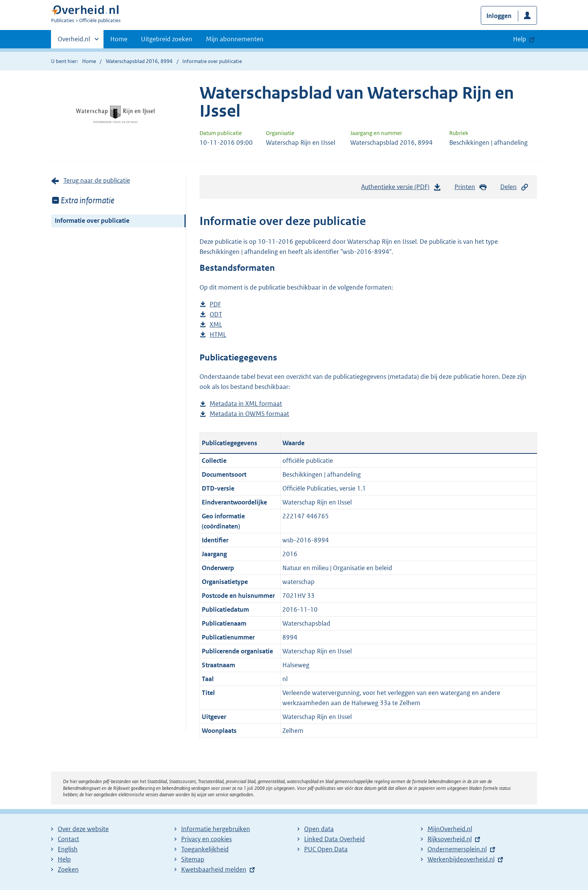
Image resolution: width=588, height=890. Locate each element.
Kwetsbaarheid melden (214, 869)
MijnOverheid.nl (450, 829)
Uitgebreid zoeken (167, 39)
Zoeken (68, 869)
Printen (471, 187)
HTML (218, 335)
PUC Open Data (326, 849)
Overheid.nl (74, 41)
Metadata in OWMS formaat (249, 414)
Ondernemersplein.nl (457, 849)
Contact (68, 839)
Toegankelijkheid (205, 849)
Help (64, 859)
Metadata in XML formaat (246, 404)
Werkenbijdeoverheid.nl (461, 859)
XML (216, 325)
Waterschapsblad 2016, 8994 (139, 61)
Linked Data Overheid (334, 839)
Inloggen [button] (499, 16)
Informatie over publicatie (92, 221)
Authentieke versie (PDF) (401, 189)
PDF (215, 304)
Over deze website (83, 829)
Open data (319, 829)
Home (119, 39)
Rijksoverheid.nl (450, 839)
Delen (514, 187)
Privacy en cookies (206, 839)
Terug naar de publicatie (97, 180)
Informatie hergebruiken (216, 829)
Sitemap (193, 859)
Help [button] (520, 39)
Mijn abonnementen (235, 39)
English (68, 849)
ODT (216, 314)
